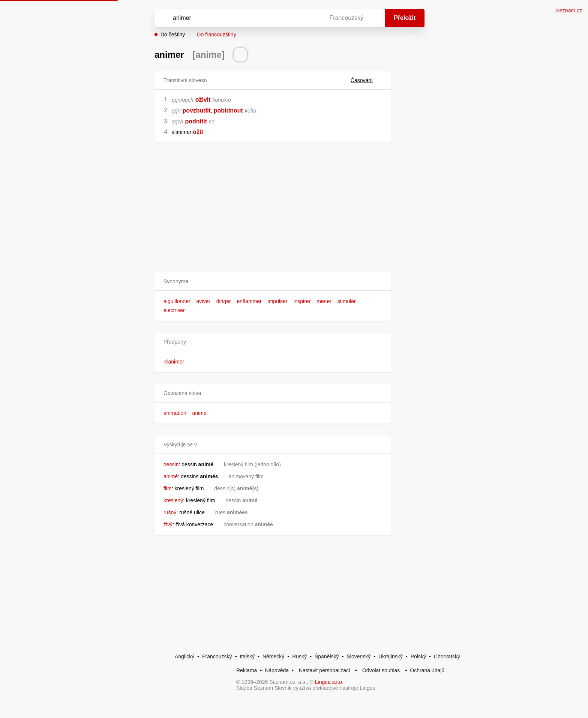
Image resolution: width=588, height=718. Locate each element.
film (168, 488)
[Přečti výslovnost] (240, 55)
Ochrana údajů (427, 670)
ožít (198, 132)
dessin (171, 464)
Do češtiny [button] (173, 35)
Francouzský (217, 656)
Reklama (247, 670)
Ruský (299, 656)
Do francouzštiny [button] (216, 35)
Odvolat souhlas (381, 670)
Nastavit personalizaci (324, 670)
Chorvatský (447, 656)
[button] (273, 282)
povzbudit (196, 110)
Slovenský (358, 656)
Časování (366, 80)
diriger (224, 301)
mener (324, 301)
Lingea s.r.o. (329, 682)
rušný (170, 512)
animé (199, 413)
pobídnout (228, 110)
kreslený (173, 500)
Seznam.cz (569, 11)
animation (175, 413)
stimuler (347, 301)
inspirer (302, 301)
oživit (203, 100)
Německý (273, 656)
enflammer (249, 301)
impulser (278, 301)
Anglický (184, 656)
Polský (418, 656)
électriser (174, 310)
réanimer (174, 362)
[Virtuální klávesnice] (300, 18)
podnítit (196, 121)
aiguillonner (177, 301)
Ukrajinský (391, 656)
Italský (247, 656)
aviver (203, 301)
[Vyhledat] (232, 18)
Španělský (327, 656)
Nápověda (277, 670)
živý (168, 524)
